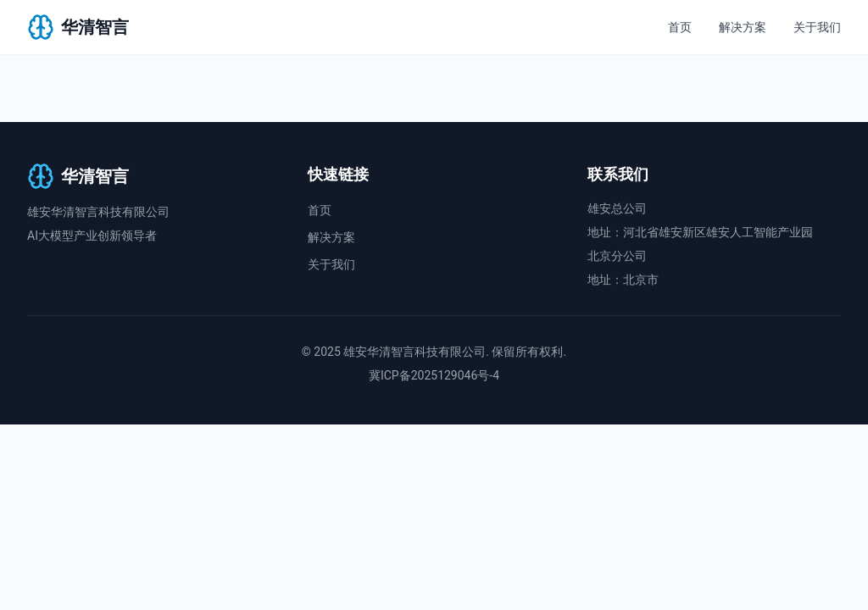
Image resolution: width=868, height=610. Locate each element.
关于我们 (817, 27)
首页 (680, 27)
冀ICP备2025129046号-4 (434, 375)
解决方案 (743, 27)
